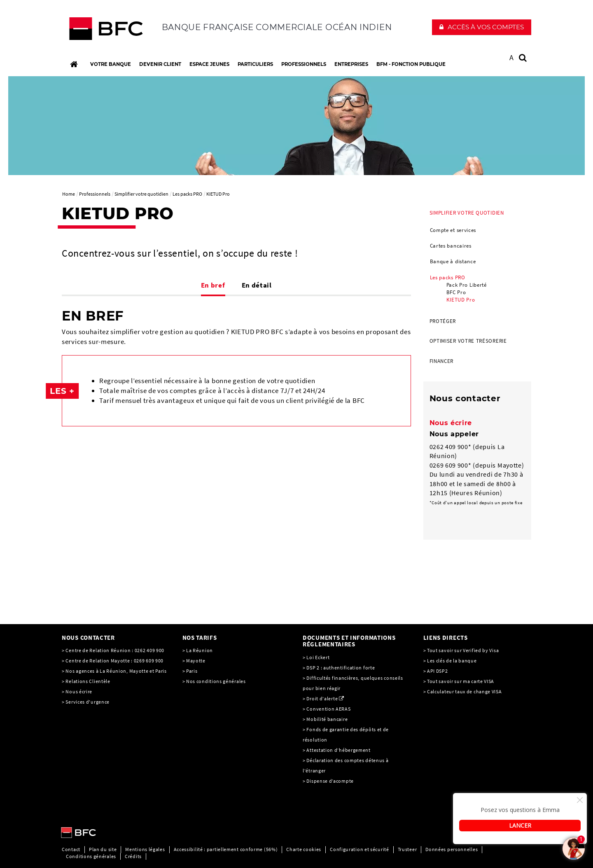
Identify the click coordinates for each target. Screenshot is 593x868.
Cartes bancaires (451, 246)
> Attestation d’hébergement (337, 750)
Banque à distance (453, 261)
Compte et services (453, 230)
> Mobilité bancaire (326, 719)
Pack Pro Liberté (467, 285)
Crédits (133, 856)
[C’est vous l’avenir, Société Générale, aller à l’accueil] (116, 31)
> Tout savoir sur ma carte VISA (459, 681)
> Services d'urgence (86, 702)
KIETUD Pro (461, 300)
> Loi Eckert (316, 657)
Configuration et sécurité (360, 849)
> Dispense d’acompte (328, 781)
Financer (442, 361)
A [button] (512, 57)
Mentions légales (145, 849)
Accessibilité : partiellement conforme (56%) (226, 849)
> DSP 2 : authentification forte (339, 668)
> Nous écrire (77, 691)
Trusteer (407, 849)
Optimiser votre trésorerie (468, 341)
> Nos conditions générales (214, 681)
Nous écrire (451, 423)
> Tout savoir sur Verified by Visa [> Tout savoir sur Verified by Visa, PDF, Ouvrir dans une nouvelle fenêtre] (461, 650)
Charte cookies (304, 849)
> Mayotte (194, 661)
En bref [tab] (213, 285)
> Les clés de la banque (450, 661)
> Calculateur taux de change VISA (463, 691)
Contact (71, 849)
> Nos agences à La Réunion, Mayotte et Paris (114, 671)
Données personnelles (452, 849)
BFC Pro (456, 292)
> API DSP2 (436, 671)
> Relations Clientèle (86, 681)
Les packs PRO (448, 277)
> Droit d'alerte (320, 698)
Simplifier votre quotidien (467, 213)
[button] (482, 27)
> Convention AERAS (327, 709)
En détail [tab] (257, 285)
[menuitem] (477, 257)
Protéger (443, 321)
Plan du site (103, 849)
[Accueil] (74, 64)
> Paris (190, 671)
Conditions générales (91, 856)
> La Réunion (198, 650)
